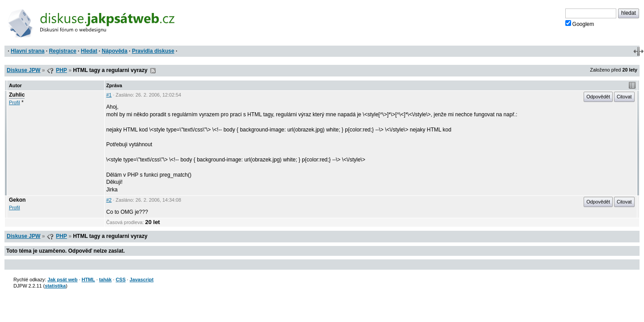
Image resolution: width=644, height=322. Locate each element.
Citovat (624, 97)
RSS (153, 71)
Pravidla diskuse (153, 51)
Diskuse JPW (23, 70)
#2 (109, 200)
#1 (109, 95)
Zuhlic (17, 95)
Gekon (17, 200)
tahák (105, 280)
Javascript (142, 280)
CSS (121, 280)
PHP (61, 70)
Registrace (62, 51)
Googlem (580, 24)
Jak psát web (62, 280)
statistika (55, 286)
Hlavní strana (28, 51)
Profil (15, 102)
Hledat (89, 51)
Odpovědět (598, 97)
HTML (88, 280)
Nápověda (115, 51)
